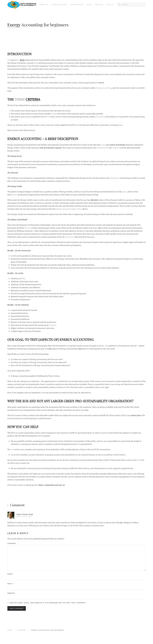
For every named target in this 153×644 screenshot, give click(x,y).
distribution (115, 178)
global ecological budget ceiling (69, 209)
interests (53, 325)
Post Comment (17, 608)
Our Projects (77, 5)
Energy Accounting (104, 88)
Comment (12, 543)
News (89, 5)
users (124, 192)
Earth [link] (22, 60)
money (103, 145)
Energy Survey (102, 148)
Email (11, 584)
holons (14, 195)
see (138, 460)
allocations (69, 237)
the (19, 60)
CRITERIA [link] (33, 99)
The (9, 60)
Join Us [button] (110, 5)
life (48, 117)
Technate (116, 148)
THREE (20, 99)
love (12, 449)
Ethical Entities (59, 5)
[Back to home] (22, 5)
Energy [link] (14, 25)
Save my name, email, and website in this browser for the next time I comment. (47, 603)
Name (10, 574)
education (100, 117)
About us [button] (44, 5)
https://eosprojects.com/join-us (52, 485)
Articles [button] (99, 5)
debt (23, 278)
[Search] (131, 5)
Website (11, 593)
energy (54, 114)
